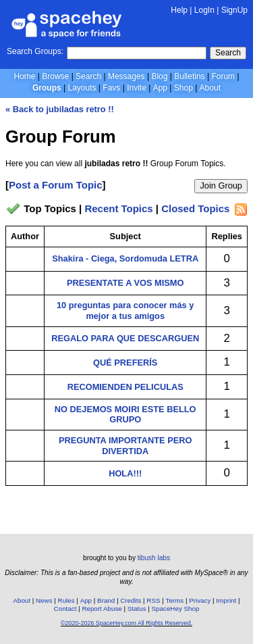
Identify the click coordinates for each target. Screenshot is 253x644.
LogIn (204, 10)
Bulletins (189, 76)
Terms (175, 600)
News (44, 600)
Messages (126, 76)
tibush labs (154, 558)
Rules (66, 600)
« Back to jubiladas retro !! (60, 109)
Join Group (221, 185)
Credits (131, 600)
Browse (55, 76)
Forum (223, 76)
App (160, 88)
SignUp (234, 10)
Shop (184, 88)
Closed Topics (195, 209)
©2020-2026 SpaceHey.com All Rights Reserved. (126, 623)
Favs (111, 88)
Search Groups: (35, 51)
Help (179, 10)
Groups (47, 88)
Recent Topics (118, 209)
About (210, 88)
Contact (65, 609)
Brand (106, 600)
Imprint (226, 600)
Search (228, 53)
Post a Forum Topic (56, 185)
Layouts (82, 88)
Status (137, 609)
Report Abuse (102, 609)
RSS (153, 600)
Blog (159, 76)
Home (24, 76)
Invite (137, 88)
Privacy (200, 600)
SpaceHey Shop (176, 609)
